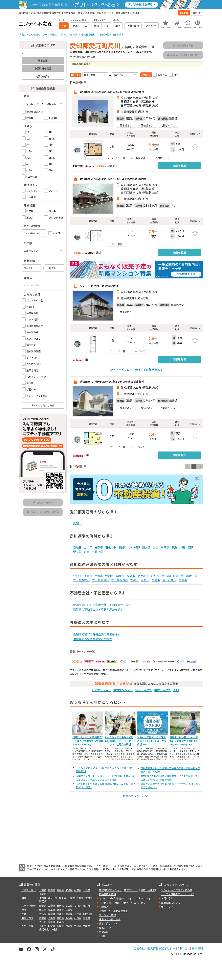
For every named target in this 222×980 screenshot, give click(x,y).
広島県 (43, 918)
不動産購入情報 (107, 894)
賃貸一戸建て (148, 890)
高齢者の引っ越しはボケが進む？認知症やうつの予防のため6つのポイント (184, 741)
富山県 (69, 905)
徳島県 (86, 918)
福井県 (86, 905)
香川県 (43, 922)
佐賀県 (52, 926)
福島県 (43, 894)
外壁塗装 (104, 932)
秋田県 (78, 890)
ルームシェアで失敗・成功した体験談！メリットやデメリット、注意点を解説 (119, 741)
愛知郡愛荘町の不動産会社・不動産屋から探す (102, 605)
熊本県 (69, 926)
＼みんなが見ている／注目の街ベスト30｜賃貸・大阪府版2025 (152, 741)
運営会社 (139, 948)
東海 (24, 910)
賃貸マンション (113, 890)
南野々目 (97, 552)
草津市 (183, 580)
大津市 (134, 580)
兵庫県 (52, 914)
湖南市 (120, 576)
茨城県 (80, 898)
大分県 (78, 926)
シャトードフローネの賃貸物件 (99, 286)
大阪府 (43, 914)
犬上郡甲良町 (100, 580)
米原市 (155, 576)
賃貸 (101, 890)
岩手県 (60, 890)
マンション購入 (107, 898)
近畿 (24, 914)
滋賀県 (69, 914)
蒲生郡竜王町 (189, 576)
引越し (103, 936)
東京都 (43, 898)
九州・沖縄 (27, 926)
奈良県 (78, 914)
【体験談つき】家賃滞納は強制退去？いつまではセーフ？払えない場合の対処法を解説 (170, 778)
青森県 (52, 890)
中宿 (182, 547)
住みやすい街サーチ (110, 919)
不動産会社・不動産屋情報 (113, 911)
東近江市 (143, 576)
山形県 (86, 890)
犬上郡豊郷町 (81, 580)
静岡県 (60, 910)
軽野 (137, 547)
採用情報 (197, 948)
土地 (176, 690)
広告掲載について (171, 903)
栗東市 (88, 576)
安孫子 (99, 547)
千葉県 (71, 898)
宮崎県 (86, 926)
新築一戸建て (144, 690)
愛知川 (77, 523)
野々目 (77, 552)
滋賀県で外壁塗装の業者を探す (93, 639)
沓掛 (156, 547)
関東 (24, 898)
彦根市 (145, 580)
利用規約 (184, 948)
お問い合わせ (168, 898)
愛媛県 (52, 922)
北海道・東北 (29, 890)
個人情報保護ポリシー (161, 948)
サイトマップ (168, 907)
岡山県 (52, 918)
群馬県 (43, 901)
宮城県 (69, 890)
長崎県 (60, 926)
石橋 (108, 547)
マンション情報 (107, 915)
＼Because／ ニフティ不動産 (177, 890)
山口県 (78, 918)
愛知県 (43, 910)
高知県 (60, 922)
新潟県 (43, 905)
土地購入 (104, 907)
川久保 (146, 547)
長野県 (60, 905)
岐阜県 (52, 910)
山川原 (88, 547)
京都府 (60, 914)
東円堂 (165, 547)
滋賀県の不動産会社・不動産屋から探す (98, 609)
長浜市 (156, 580)
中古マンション (123, 690)
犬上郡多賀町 (120, 580)
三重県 (69, 910)
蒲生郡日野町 (170, 576)
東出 (87, 552)
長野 (190, 547)
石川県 (78, 905)
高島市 (131, 576)
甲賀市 (99, 576)
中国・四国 (27, 918)
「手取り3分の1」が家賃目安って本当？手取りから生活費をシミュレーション (88, 741)
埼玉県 (63, 898)
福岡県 (43, 926)
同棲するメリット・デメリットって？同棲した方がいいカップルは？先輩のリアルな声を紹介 (106, 778)
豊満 (174, 547)
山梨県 (52, 905)
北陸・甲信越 (29, 905)
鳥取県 (60, 918)
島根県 (69, 918)
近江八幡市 (169, 580)
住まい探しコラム (109, 923)
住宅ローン (105, 928)
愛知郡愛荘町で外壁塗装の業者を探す (97, 634)
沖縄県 (54, 929)
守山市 (77, 576)
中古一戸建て (163, 690)
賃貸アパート (131, 890)
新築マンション (101, 690)
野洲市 (109, 576)
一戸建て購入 (106, 903)
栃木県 (89, 898)
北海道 (43, 890)
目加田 (77, 547)
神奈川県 (53, 898)
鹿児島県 (44, 929)
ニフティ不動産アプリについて (178, 894)
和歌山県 (88, 914)
